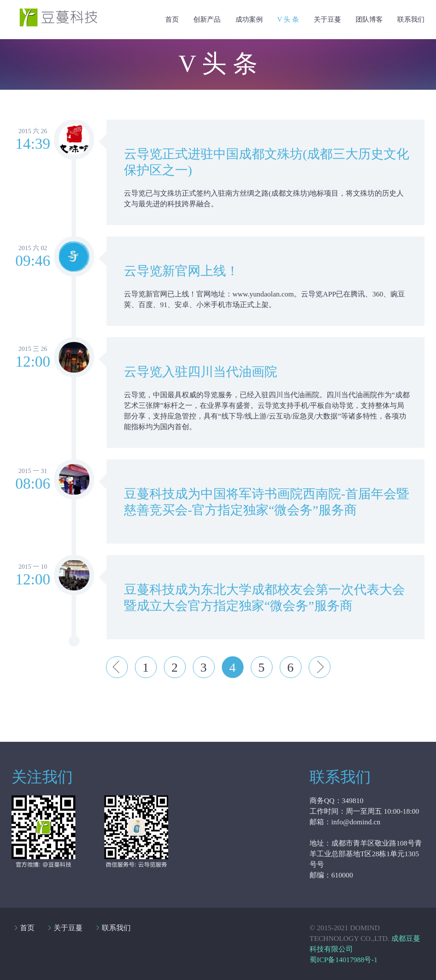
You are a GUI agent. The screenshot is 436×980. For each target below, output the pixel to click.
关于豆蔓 (327, 19)
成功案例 (249, 19)
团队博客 (369, 19)
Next (320, 667)
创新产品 (207, 19)
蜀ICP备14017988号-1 (344, 960)
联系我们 (411, 19)
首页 (172, 19)
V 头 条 (288, 19)
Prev (117, 667)
